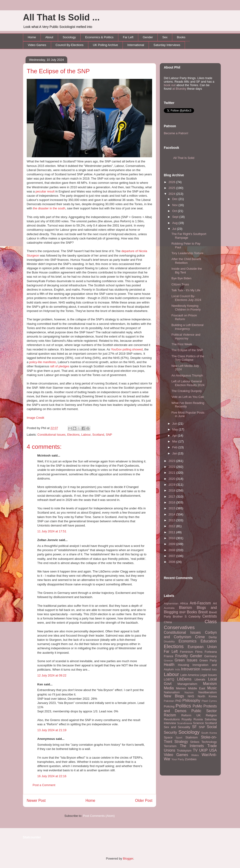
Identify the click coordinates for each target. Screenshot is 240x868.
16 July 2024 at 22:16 (52, 776)
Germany (211, 656)
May (176, 429)
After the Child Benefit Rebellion (186, 261)
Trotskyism (184, 751)
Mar (175, 441)
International (136, 45)
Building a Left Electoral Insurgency (187, 327)
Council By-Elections (69, 45)
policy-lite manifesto (43, 362)
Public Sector (204, 711)
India (178, 670)
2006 (172, 562)
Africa (184, 603)
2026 (172, 182)
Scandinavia (185, 723)
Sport (179, 737)
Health (169, 665)
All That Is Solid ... (61, 17)
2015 (172, 508)
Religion (211, 715)
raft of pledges (60, 366)
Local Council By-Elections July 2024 (186, 298)
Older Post (144, 801)
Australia (169, 608)
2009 (172, 544)
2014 (172, 514)
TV (195, 750)
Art (215, 603)
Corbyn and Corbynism (190, 635)
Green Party (208, 660)
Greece (168, 660)
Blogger (128, 858)
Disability (169, 641)
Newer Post (36, 801)
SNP (109, 435)
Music (212, 688)
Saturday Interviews (167, 45)
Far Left (128, 37)
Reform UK (191, 715)
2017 (172, 497)
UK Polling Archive (105, 45)
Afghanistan (171, 603)
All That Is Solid (184, 158)
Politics (183, 706)
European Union (202, 647)
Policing (169, 706)
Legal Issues (208, 675)
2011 (172, 532)
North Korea (207, 696)
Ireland (206, 669)
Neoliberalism (208, 692)
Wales (195, 755)
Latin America (190, 675)
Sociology (69, 37)
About (49, 37)
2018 (172, 490)
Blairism (186, 608)
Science (199, 723)
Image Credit (35, 418)
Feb (175, 447)
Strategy (181, 742)
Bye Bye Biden (181, 278)
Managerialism (187, 684)
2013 (172, 520)
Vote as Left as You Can (188, 397)
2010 (172, 538)
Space (168, 737)
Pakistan (169, 701)
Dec (175, 199)
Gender (148, 37)
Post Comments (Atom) (99, 816)
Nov (175, 205)
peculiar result (45, 191)
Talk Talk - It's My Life (186, 290)
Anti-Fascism (200, 603)
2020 (172, 479)
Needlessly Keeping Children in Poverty (186, 308)
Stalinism (192, 737)
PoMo (197, 706)
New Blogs (174, 696)
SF (194, 727)
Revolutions (172, 719)
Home (32, 37)
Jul (175, 229)
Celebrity (194, 616)
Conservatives (179, 627)
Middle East (197, 688)
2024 (172, 194)
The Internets (192, 746)
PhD (178, 701)
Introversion (191, 669)
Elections (73, 435)
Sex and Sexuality (177, 727)
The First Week (182, 344)
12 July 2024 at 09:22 (52, 675)
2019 (172, 485)
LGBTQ (169, 679)
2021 (172, 473)
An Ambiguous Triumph (187, 375)
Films (199, 652)
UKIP (203, 750)
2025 (172, 188)
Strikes (195, 742)
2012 (172, 526)
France (169, 656)
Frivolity (182, 656)
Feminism (187, 652)
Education (209, 641)
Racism (170, 715)
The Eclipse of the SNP (58, 71)
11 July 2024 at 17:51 (52, 531)
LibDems (184, 679)
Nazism (189, 692)
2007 (172, 556)
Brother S (180, 616)
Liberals (200, 679)
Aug (175, 223)
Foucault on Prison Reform (184, 317)
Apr (175, 436)
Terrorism (170, 746)
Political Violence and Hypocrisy (186, 336)
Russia (198, 719)
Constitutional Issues (52, 435)
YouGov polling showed (127, 349)
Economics (187, 641)
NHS (191, 696)
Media (169, 688)
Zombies (191, 759)
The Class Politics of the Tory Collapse (188, 358)
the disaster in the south (49, 208)
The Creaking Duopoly (186, 391)
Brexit (203, 612)
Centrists (210, 616)
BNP (182, 612)
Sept (176, 217)
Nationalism (172, 692)
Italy (214, 669)
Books (181, 37)
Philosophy (191, 701)
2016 (172, 502)
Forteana (211, 652)
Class (211, 621)
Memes (181, 688)
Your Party (178, 759)
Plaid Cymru (209, 701)
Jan (175, 453)
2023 (172, 461)
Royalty (187, 719)
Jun (175, 424)
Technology (209, 742)
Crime (200, 637)
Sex (165, 37)
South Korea (209, 733)
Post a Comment (44, 785)
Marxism (210, 684)
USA (213, 750)
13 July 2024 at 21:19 (52, 730)
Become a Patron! (176, 133)
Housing (184, 665)
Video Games (37, 45)
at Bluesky (179, 89)
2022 (172, 467)
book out (170, 85)
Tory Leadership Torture (187, 253)
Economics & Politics (99, 37)
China (168, 622)
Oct (175, 211)
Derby (213, 637)
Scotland (98, 435)
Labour (86, 435)
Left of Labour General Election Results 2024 (188, 383)
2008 (172, 550)
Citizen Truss (180, 284)
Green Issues (186, 660)
